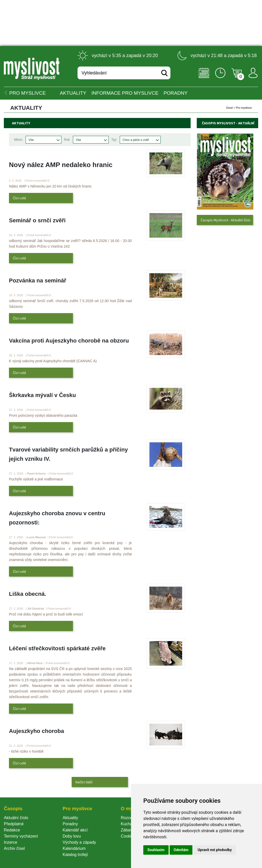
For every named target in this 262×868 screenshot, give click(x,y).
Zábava (128, 830)
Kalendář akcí (75, 830)
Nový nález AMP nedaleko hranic (61, 165)
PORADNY (176, 93)
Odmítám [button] (181, 850)
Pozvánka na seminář (38, 281)
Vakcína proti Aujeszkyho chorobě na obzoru (69, 341)
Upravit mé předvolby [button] (215, 850)
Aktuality (73, 93)
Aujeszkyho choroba (36, 731)
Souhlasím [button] (156, 850)
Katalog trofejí (75, 855)
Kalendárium (74, 848)
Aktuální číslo (16, 818)
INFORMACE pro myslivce (125, 93)
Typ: (114, 140)
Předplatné (14, 824)
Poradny (70, 824)
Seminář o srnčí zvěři (37, 220)
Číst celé (19, 198)
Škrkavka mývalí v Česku (42, 395)
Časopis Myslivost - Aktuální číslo (226, 220)
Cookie (128, 836)
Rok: (67, 140)
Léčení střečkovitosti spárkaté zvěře (57, 648)
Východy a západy (79, 842)
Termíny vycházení (21, 836)
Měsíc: (19, 140)
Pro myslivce (244, 108)
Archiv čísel (14, 848)
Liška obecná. (28, 594)
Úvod (229, 108)
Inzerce (10, 842)
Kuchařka (129, 824)
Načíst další (84, 782)
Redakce (12, 830)
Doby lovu (72, 836)
